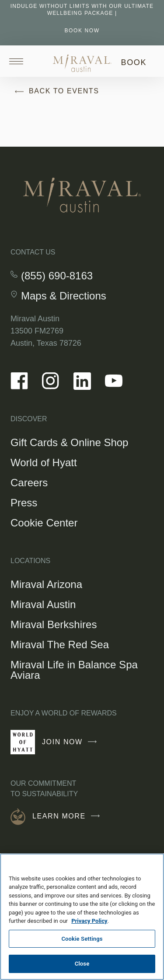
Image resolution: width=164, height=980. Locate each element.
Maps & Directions (64, 296)
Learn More (68, 816)
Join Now (72, 746)
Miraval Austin (43, 604)
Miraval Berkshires (54, 624)
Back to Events (55, 92)
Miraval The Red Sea (60, 645)
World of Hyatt (44, 462)
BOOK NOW (82, 31)
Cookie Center (44, 523)
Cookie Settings (82, 939)
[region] (82, 917)
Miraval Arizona (46, 584)
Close (82, 964)
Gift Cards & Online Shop (69, 444)
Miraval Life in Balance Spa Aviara (74, 670)
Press (24, 503)
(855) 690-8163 (57, 276)
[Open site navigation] (19, 61)
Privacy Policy (89, 921)
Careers (29, 483)
